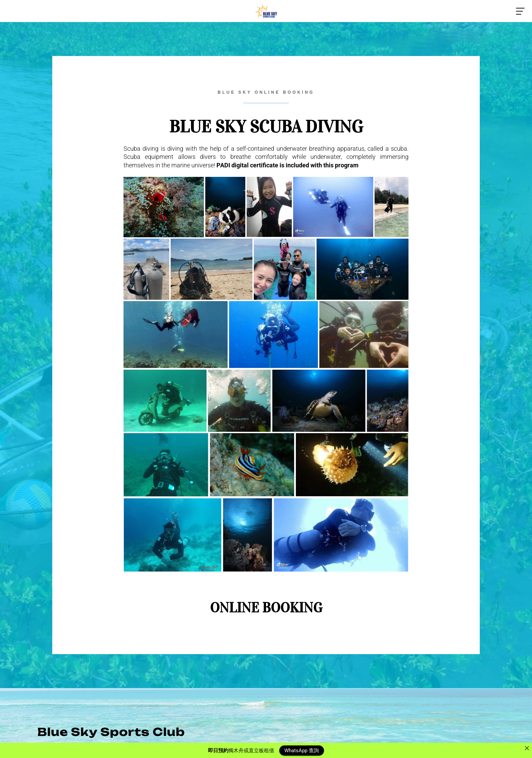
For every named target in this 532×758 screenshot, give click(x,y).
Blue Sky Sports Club (111, 732)
